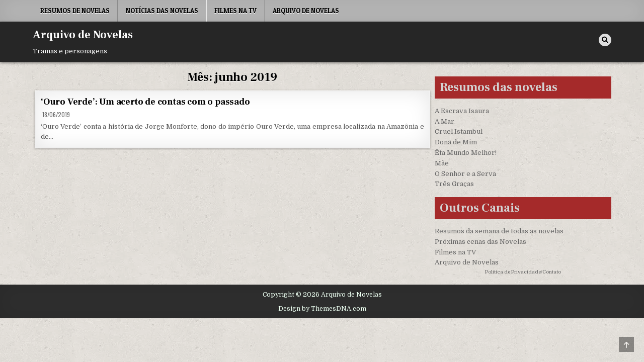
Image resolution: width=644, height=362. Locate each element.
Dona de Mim (456, 142)
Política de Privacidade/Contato (523, 272)
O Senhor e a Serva (465, 174)
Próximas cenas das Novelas (480, 242)
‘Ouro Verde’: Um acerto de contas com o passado (145, 102)
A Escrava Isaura (462, 111)
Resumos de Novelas (75, 11)
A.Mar (445, 121)
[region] (131, 283)
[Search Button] (605, 40)
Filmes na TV (235, 11)
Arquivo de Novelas (306, 11)
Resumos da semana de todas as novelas (499, 231)
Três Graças (454, 184)
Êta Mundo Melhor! (466, 153)
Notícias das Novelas (162, 11)
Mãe (442, 163)
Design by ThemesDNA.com (322, 309)
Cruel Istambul (459, 131)
